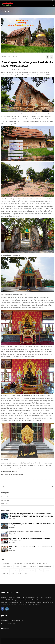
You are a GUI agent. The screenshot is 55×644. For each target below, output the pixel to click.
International (5, 500)
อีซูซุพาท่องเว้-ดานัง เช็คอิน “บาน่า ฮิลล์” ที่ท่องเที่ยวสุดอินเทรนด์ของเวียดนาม (26, 532)
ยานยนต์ (32, 570)
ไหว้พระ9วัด (17, 567)
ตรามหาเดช (5, 570)
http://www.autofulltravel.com (10, 471)
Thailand (4, 497)
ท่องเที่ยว (13, 574)
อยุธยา (25, 567)
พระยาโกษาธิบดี (18, 563)
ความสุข (47, 570)
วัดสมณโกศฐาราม (7, 563)
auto (19, 574)
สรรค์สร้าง (39, 570)
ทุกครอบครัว (5, 574)
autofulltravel (14, 570)
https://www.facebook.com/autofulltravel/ (13, 475)
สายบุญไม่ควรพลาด (7, 567)
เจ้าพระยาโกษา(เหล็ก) (29, 563)
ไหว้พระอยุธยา (32, 567)
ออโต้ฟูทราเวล (24, 570)
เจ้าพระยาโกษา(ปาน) (42, 563)
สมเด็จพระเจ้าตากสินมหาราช (45, 567)
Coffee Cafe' (5, 504)
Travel (25, 574)
